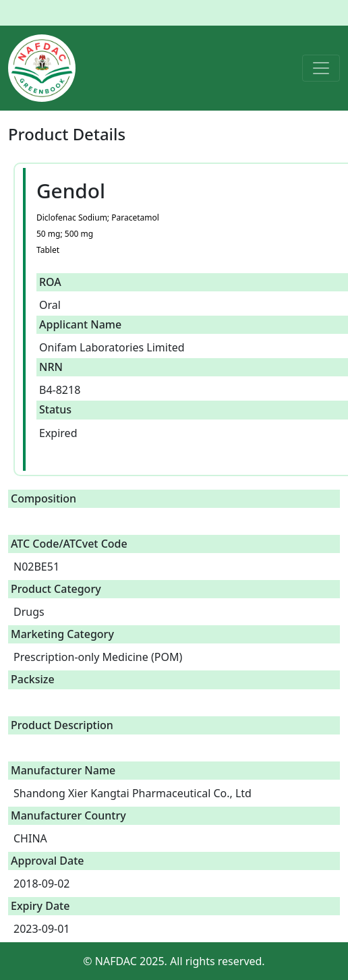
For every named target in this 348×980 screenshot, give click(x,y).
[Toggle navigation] (321, 68)
